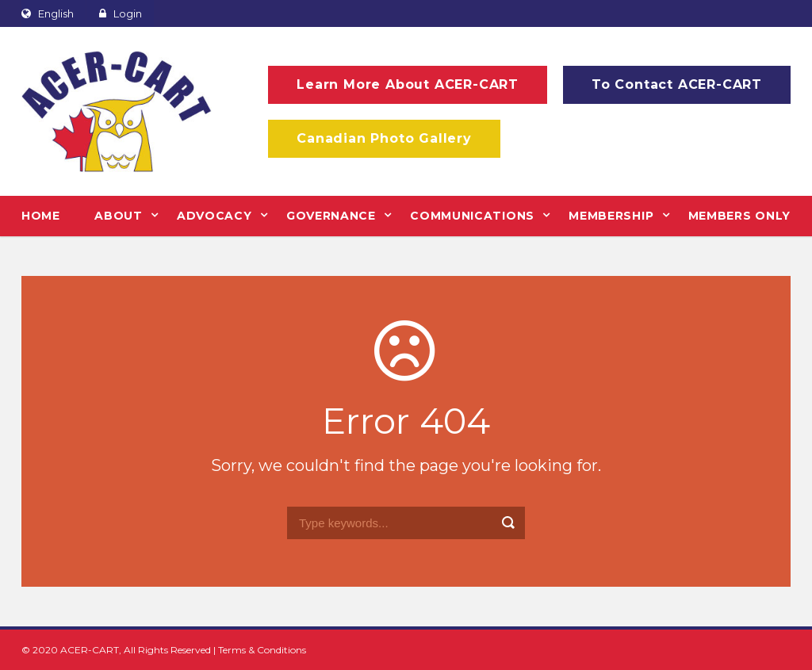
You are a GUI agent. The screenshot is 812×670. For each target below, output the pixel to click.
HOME (41, 216)
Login (121, 13)
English (48, 13)
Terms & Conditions (262, 650)
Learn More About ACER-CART (408, 84)
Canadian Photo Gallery (384, 138)
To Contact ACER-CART (677, 84)
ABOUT (119, 216)
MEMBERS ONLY (739, 216)
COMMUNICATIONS (472, 216)
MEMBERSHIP (611, 216)
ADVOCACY (214, 216)
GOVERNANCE (331, 216)
